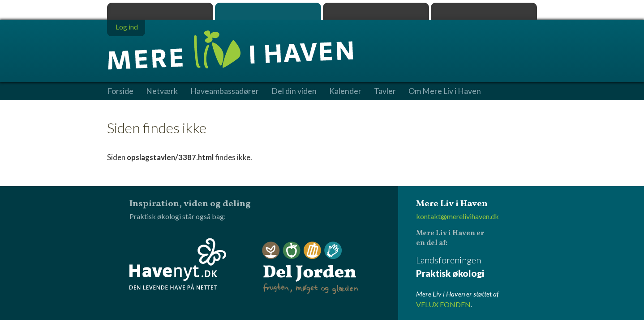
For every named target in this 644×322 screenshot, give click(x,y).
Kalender (345, 91)
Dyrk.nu (376, 11)
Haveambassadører (225, 91)
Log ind (127, 27)
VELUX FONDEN (443, 304)
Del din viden (294, 91)
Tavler (385, 91)
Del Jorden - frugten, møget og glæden (310, 268)
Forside (120, 91)
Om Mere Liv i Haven (445, 91)
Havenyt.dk (484, 11)
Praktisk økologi (160, 11)
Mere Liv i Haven (268, 11)
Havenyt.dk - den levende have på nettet (178, 264)
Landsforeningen (477, 267)
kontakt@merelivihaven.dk (457, 216)
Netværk (162, 91)
